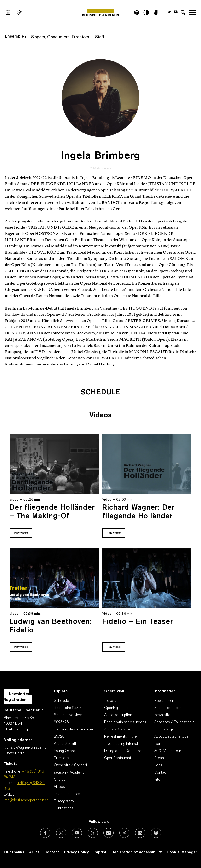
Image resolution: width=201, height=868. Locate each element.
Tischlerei (62, 758)
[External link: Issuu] (156, 833)
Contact (161, 773)
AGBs (34, 852)
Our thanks (14, 852)
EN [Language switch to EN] (176, 12)
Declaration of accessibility (137, 852)
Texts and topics (67, 794)
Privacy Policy (76, 852)
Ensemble (16, 37)
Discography (64, 801)
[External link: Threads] (93, 833)
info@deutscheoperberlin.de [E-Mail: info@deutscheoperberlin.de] (26, 800)
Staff (100, 37)
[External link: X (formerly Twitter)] (124, 833)
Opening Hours (116, 708)
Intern (159, 780)
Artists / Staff (65, 744)
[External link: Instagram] (61, 833)
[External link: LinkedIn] (140, 833)
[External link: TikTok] (109, 833)
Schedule (61, 701)
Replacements (166, 701)
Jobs (158, 765)
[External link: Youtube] (77, 833)
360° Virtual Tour (168, 751)
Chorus (60, 780)
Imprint (100, 852)
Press (159, 758)
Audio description (118, 715)
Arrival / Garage (117, 730)
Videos (59, 787)
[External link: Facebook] (45, 833)
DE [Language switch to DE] (169, 12)
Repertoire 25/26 (68, 708)
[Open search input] (183, 12)
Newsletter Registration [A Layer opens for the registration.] (17, 697)
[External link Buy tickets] (19, 12)
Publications (64, 808)
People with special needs (125, 722)
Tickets (110, 701)
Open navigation (193, 12)
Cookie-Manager (182, 852)
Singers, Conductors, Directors (60, 37)
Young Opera (64, 751)
